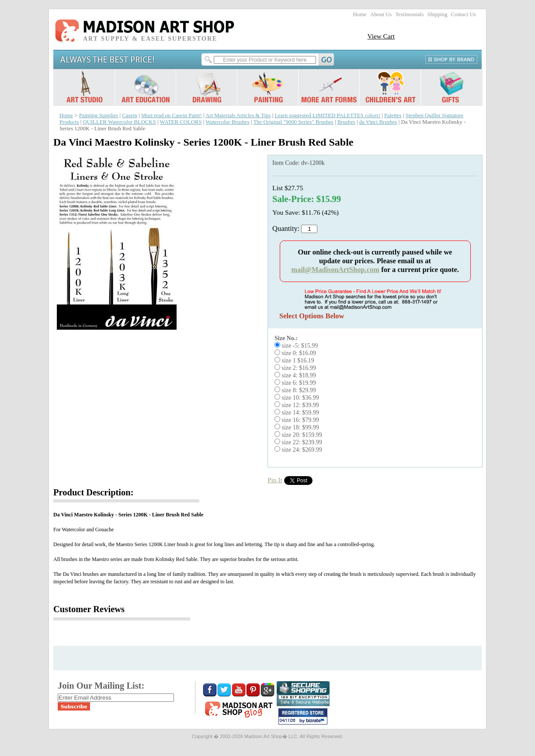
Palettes (393, 115)
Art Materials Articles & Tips (238, 115)
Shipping (438, 14)
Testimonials (409, 14)
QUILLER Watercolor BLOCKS (120, 122)
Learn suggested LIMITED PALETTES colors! (327, 115)
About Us (381, 14)
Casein (130, 115)
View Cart (381, 36)
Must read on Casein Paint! (172, 115)
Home (360, 14)
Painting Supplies (99, 115)
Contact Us (464, 14)
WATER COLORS (181, 122)
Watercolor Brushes (228, 122)
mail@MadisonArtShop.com (335, 270)
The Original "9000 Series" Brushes (294, 122)
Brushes (346, 122)
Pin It (275, 480)
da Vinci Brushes (378, 122)
